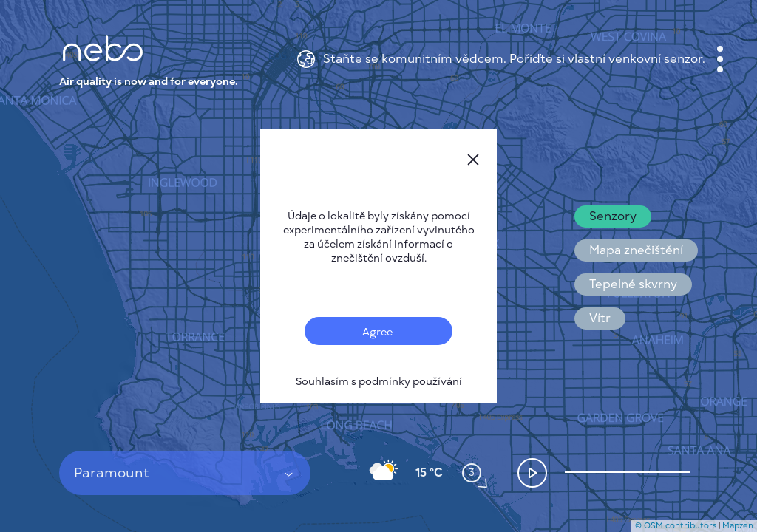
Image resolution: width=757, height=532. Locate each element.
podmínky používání (410, 382)
